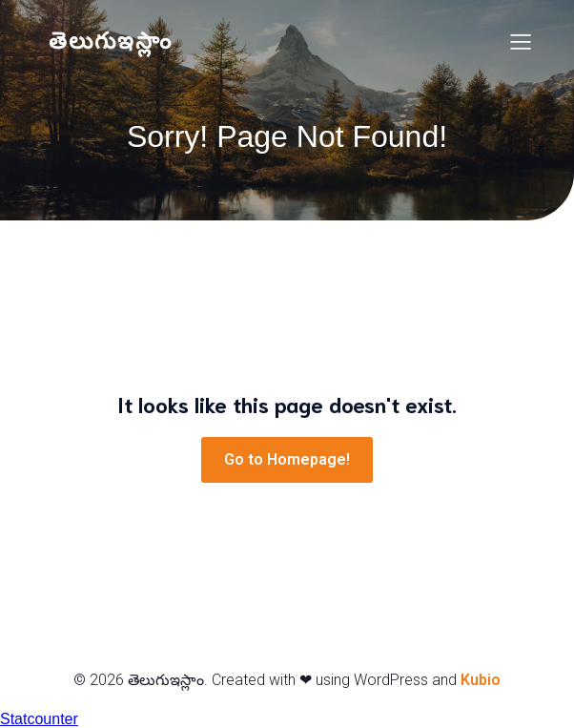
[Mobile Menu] (521, 41)
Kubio (481, 680)
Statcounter (39, 719)
